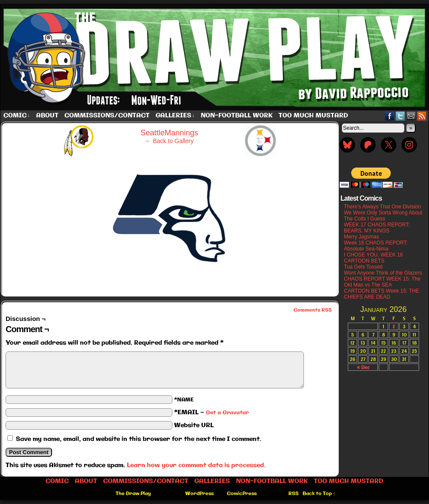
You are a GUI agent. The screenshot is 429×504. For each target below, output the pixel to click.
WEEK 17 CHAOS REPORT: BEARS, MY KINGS (377, 228)
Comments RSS (313, 310)
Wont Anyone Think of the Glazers (383, 273)
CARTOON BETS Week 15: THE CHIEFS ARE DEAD (382, 294)
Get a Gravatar (227, 413)
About (47, 116)
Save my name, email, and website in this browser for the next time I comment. (139, 439)
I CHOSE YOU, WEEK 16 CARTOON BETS (373, 258)
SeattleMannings (169, 133)
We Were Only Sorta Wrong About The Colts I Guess (383, 216)
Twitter (400, 116)
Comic (17, 116)
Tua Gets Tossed (363, 267)
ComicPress (242, 494)
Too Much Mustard (313, 116)
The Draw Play (133, 494)
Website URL (194, 425)
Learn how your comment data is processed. (196, 465)
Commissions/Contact (107, 116)
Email (411, 116)
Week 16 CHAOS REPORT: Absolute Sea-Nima (376, 246)
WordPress (199, 494)
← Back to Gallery (170, 141)
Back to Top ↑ (319, 494)
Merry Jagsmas (362, 237)
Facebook (390, 116)
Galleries (175, 116)
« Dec (363, 367)
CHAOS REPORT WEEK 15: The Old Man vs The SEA (382, 282)
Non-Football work (237, 116)
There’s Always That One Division (382, 207)
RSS (422, 116)
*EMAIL (211, 412)
